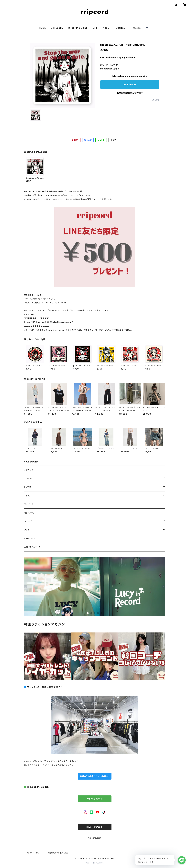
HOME (42, 28)
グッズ (27, 530)
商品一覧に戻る (95, 827)
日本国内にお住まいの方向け (130, 93)
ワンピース (29, 504)
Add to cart (130, 85)
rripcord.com (95, 838)
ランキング (29, 470)
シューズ (28, 521)
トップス (28, 487)
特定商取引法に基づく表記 (58, 853)
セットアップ (30, 513)
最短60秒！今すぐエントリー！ (94, 776)
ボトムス (28, 496)
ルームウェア (30, 538)
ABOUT (107, 28)
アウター (28, 478)
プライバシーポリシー (35, 853)
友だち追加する (95, 799)
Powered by (95, 863)
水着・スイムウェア (32, 547)
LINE (95, 28)
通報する (156, 100)
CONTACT (121, 28)
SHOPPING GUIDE (78, 28)
